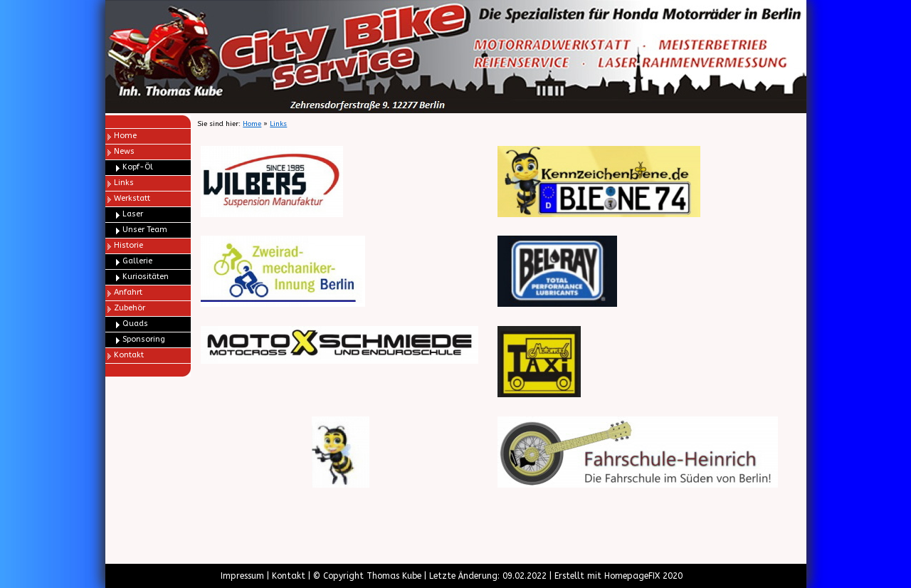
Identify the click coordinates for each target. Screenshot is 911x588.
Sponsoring (144, 339)
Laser (133, 214)
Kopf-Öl (138, 167)
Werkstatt (132, 198)
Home (125, 136)
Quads (135, 324)
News (124, 151)
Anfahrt (128, 292)
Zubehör (130, 308)
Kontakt (129, 355)
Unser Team (145, 230)
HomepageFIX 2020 (643, 576)
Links (124, 183)
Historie (128, 245)
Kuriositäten (146, 277)
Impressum (242, 576)
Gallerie (137, 261)
